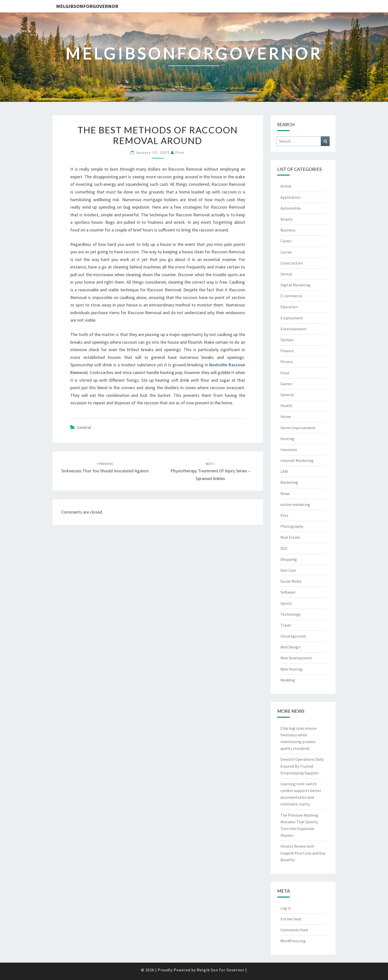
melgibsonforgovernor (87, 6)
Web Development (296, 658)
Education (289, 307)
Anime (286, 186)
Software (288, 592)
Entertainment (293, 329)
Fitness (287, 362)
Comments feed (294, 930)
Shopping (289, 559)
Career (286, 241)
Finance (287, 351)
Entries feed (291, 919)
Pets (284, 515)
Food (285, 373)
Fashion (287, 340)
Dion (180, 152)
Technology (291, 614)
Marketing (289, 482)
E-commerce (291, 296)
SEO (284, 548)
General (84, 427)
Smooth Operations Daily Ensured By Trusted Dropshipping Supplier (302, 766)
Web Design (290, 647)
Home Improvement (298, 428)
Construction (292, 263)
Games (286, 384)
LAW (284, 471)
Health (286, 406)
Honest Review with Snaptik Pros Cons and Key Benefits (303, 853)
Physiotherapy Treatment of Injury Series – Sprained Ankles (210, 471)
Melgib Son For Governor (221, 970)
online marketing (295, 504)
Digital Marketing (295, 285)
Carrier (286, 252)
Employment (292, 318)
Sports (286, 603)
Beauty (286, 219)
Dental (286, 274)
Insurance (289, 450)
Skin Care (288, 570)
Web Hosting (291, 669)
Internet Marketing (297, 460)
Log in (286, 908)
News (285, 493)
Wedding (288, 680)
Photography (292, 526)
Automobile (291, 208)
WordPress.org (293, 941)
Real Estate (290, 537)
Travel (286, 625)
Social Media (291, 581)
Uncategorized (293, 636)
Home (286, 416)
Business (288, 230)
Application (290, 197)
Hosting (287, 439)
